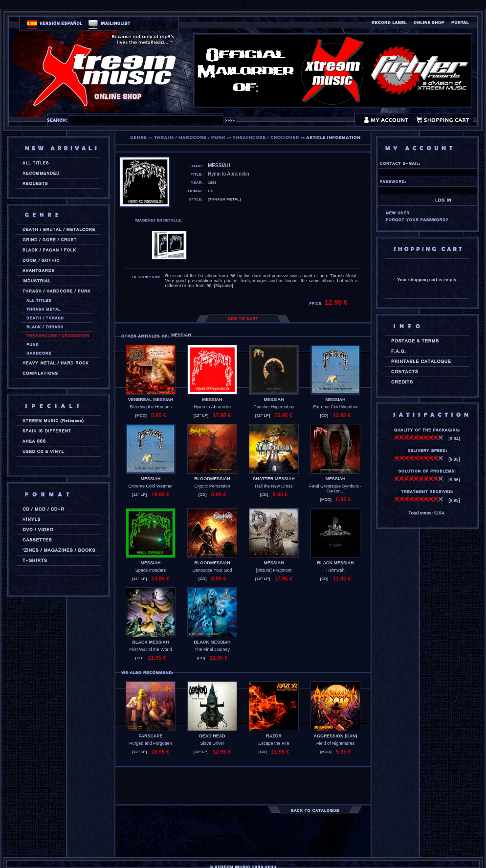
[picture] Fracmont (274, 570)
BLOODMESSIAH (212, 479)
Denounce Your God (212, 570)
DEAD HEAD (212, 736)
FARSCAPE (150, 736)
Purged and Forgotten (151, 743)
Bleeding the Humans (151, 407)
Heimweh (335, 570)
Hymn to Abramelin (212, 407)
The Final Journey (212, 649)
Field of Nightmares (335, 743)
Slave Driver (212, 743)
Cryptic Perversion (212, 486)
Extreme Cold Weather (336, 407)
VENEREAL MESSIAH (151, 400)
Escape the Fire (274, 743)
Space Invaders (151, 570)
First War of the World (150, 649)
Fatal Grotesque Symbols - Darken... (335, 489)
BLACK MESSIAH (335, 563)
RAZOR (274, 736)
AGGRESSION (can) (335, 736)
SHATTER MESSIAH (274, 479)
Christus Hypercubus (274, 407)
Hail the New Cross (274, 486)
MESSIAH (212, 400)
